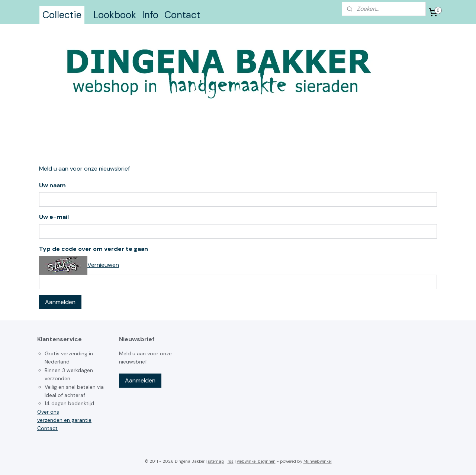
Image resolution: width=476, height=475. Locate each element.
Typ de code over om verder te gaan (94, 249)
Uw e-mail (54, 217)
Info (150, 15)
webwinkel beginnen (256, 461)
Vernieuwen (103, 265)
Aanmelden (60, 302)
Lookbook (115, 15)
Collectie (62, 15)
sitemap (216, 461)
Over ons (48, 412)
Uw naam (52, 185)
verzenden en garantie (64, 420)
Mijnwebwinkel (318, 461)
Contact (182, 15)
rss (231, 461)
